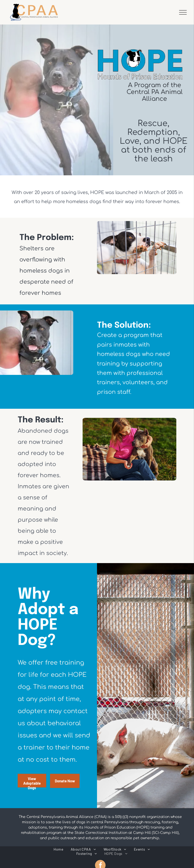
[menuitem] (58, 849)
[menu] (183, 12)
